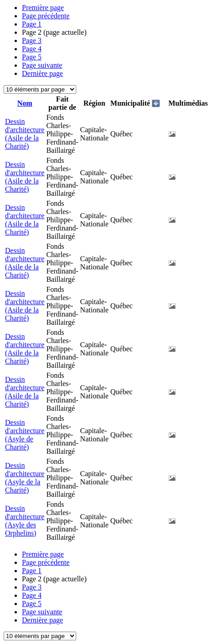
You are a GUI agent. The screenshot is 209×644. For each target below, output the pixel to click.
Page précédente (46, 16)
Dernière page (42, 73)
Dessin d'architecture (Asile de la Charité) (25, 134)
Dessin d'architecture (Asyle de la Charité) (25, 478)
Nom (25, 103)
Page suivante (42, 65)
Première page (43, 8)
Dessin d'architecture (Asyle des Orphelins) (25, 521)
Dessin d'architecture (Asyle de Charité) (25, 435)
